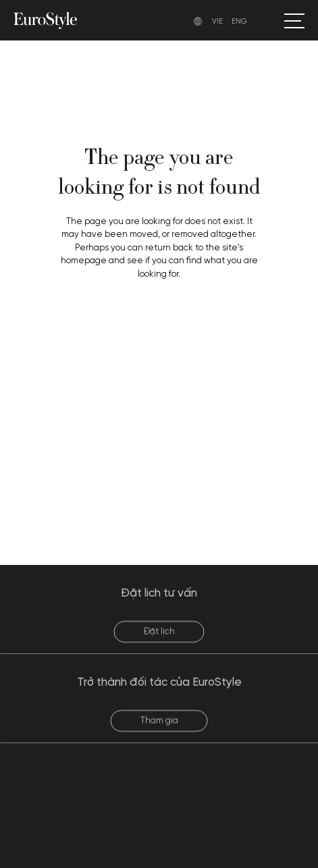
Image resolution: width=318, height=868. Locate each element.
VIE (217, 22)
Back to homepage (159, 329)
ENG (239, 22)
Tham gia (159, 728)
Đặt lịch (159, 639)
